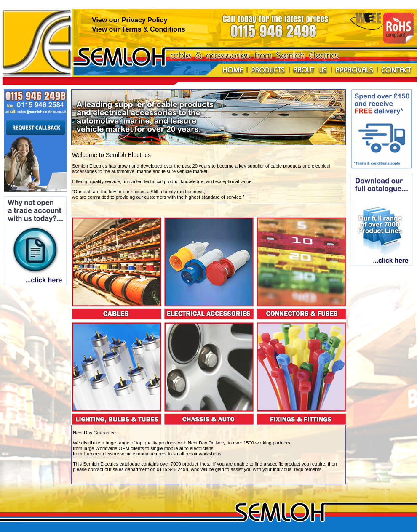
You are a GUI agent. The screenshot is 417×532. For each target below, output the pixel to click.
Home (233, 70)
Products (268, 70)
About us (310, 70)
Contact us (397, 70)
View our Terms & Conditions (139, 29)
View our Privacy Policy (130, 20)
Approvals (354, 70)
